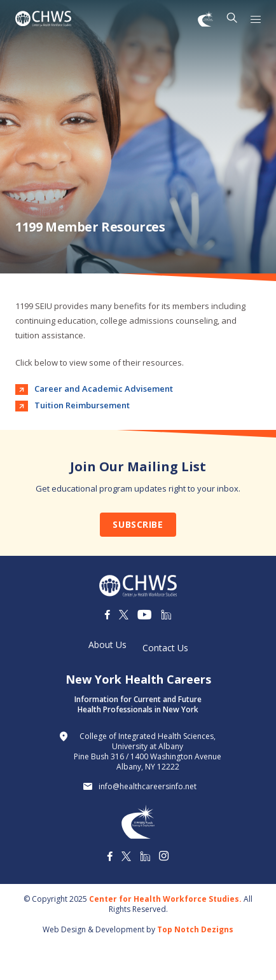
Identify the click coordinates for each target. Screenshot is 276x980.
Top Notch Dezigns (195, 929)
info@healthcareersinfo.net (148, 787)
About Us (107, 645)
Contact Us (165, 648)
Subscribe (138, 524)
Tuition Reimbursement (82, 405)
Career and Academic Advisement (104, 389)
